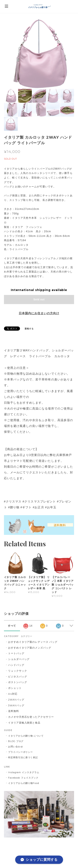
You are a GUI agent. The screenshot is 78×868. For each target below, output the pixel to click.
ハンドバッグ (16, 665)
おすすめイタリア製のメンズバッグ (30, 648)
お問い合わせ (16, 747)
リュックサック (18, 671)
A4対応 (13, 694)
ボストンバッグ (18, 682)
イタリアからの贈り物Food (24, 783)
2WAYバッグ (16, 700)
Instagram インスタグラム (24, 772)
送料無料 (14, 711)
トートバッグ (16, 653)
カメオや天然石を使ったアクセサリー (31, 717)
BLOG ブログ (16, 741)
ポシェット (15, 688)
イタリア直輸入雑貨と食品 (24, 723)
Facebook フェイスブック (23, 778)
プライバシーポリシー (21, 752)
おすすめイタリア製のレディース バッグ (34, 642)
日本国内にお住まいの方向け (39, 313)
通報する (29, 329)
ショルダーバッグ (19, 659)
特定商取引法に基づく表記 (23, 757)
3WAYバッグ (16, 705)
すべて (12, 626)
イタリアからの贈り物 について (26, 736)
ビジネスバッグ (18, 677)
